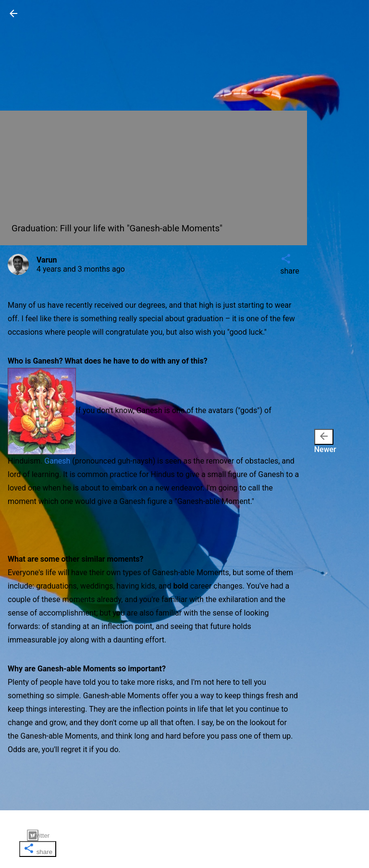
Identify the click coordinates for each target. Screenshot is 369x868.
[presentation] (324, 437)
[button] (13, 17)
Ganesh (57, 461)
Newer (325, 441)
